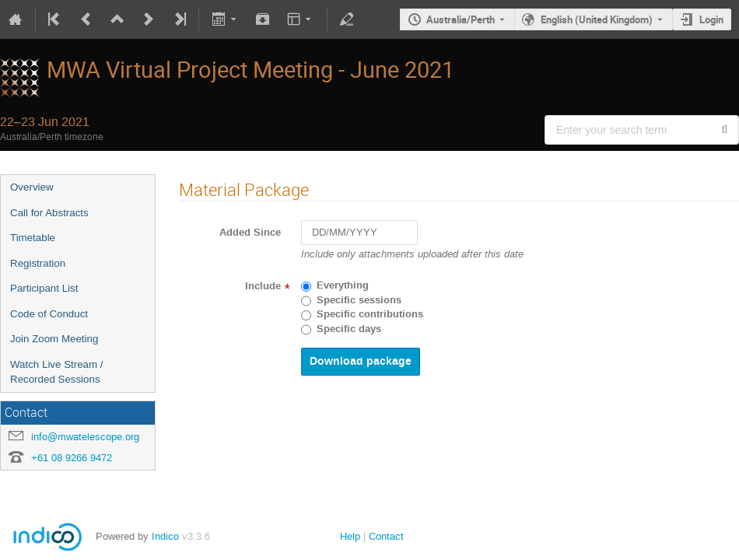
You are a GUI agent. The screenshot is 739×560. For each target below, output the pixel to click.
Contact (386, 536)
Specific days (349, 329)
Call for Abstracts (49, 213)
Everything (343, 285)
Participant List (44, 288)
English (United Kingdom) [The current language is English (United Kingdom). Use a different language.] (597, 19)
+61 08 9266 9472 (72, 458)
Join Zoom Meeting (54, 339)
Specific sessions (359, 300)
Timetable (33, 238)
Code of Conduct (49, 314)
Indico (165, 536)
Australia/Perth (461, 19)
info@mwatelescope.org (85, 437)
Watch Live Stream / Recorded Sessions (57, 372)
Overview (32, 187)
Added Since (250, 233)
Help (350, 536)
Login (711, 19)
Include (263, 286)
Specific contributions (370, 314)
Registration (38, 263)
